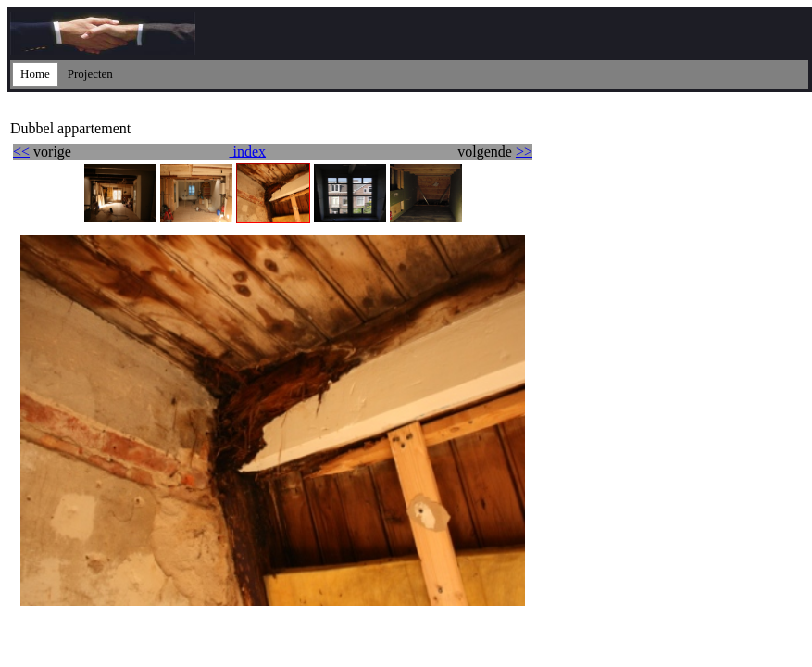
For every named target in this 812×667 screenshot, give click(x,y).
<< (21, 151)
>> (524, 151)
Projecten (90, 74)
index (247, 151)
